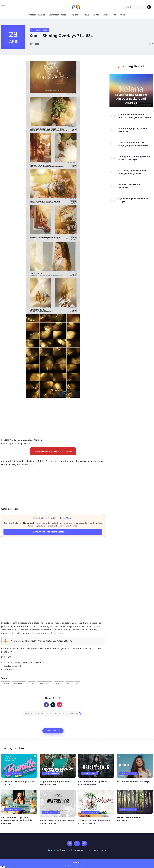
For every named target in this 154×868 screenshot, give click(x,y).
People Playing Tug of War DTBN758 (133, 131)
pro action (59, 683)
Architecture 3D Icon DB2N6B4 (130, 189)
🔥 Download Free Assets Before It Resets (53, 532)
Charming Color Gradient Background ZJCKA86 (132, 174)
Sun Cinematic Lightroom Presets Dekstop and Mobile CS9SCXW (17, 820)
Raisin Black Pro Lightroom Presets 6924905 (93, 783)
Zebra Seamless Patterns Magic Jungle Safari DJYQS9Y (134, 145)
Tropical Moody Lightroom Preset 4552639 (54, 783)
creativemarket (19, 683)
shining (69, 683)
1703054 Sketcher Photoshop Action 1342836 (94, 822)
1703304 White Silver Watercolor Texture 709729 (58, 822)
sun (78, 683)
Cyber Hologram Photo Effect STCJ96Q (135, 203)
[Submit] (149, 7)
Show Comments (53, 731)
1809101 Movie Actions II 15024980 (130, 819)
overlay (32, 683)
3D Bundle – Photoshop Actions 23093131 (18, 783)
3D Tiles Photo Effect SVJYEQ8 (133, 781)
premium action (45, 683)
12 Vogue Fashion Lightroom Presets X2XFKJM (134, 160)
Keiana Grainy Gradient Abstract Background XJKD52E (131, 98)
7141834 (6, 683)
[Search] (137, 7)
